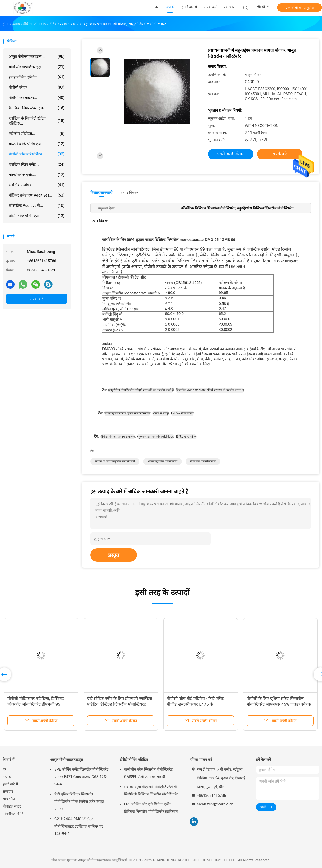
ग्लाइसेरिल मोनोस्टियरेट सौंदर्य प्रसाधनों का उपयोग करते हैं (141, 390)
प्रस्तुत (114, 555)
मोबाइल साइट (12, 806)
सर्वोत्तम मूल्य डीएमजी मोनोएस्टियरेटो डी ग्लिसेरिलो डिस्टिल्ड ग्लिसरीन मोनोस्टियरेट (151, 790)
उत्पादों (7, 777)
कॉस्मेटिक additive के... (37, 206)
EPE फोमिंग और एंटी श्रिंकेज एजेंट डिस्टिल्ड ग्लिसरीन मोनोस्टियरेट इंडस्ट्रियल (151, 808)
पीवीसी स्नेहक (37, 87)
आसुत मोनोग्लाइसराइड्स (67, 760)
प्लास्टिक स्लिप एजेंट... (37, 164)
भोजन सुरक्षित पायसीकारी (162, 461)
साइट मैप (9, 799)
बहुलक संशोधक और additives (155, 437)
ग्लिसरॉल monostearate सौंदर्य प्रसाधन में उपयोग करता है (210, 390)
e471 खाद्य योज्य (186, 437)
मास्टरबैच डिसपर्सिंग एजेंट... (37, 144)
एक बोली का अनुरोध (299, 8)
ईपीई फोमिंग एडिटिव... (37, 77)
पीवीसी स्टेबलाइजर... (37, 98)
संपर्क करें (36, 299)
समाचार (8, 791)
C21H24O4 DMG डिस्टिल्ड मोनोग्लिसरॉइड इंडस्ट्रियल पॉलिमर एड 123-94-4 (79, 826)
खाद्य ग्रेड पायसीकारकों (203, 461)
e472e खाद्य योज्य (182, 413)
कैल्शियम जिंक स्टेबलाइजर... (37, 108)
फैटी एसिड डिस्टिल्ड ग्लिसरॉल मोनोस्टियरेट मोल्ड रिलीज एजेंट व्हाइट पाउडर (79, 802)
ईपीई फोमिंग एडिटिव (134, 760)
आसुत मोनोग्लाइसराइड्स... (37, 56)
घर (4, 769)
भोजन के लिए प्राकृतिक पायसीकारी (115, 461)
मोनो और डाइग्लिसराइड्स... (37, 67)
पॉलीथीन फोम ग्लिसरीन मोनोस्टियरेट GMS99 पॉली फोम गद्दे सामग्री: (148, 773)
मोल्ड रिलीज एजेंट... (37, 175)
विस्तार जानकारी (102, 193)
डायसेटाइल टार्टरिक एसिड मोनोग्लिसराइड (127, 413)
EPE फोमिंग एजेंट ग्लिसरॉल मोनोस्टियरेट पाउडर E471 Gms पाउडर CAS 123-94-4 (81, 777)
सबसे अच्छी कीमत (231, 154)
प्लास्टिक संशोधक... (37, 185)
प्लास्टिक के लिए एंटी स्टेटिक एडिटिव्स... (37, 121)
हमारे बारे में (10, 784)
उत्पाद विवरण (129, 193)
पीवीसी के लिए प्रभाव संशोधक (118, 437)
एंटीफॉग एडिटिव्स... (37, 133)
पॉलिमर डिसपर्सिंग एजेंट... (37, 216)
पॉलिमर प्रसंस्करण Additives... (37, 195)
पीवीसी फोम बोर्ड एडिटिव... (37, 154)
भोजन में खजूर (161, 413)
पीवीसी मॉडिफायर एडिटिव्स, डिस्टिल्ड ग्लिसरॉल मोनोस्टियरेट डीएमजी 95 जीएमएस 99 (195, 704)
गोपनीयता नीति (13, 814)
